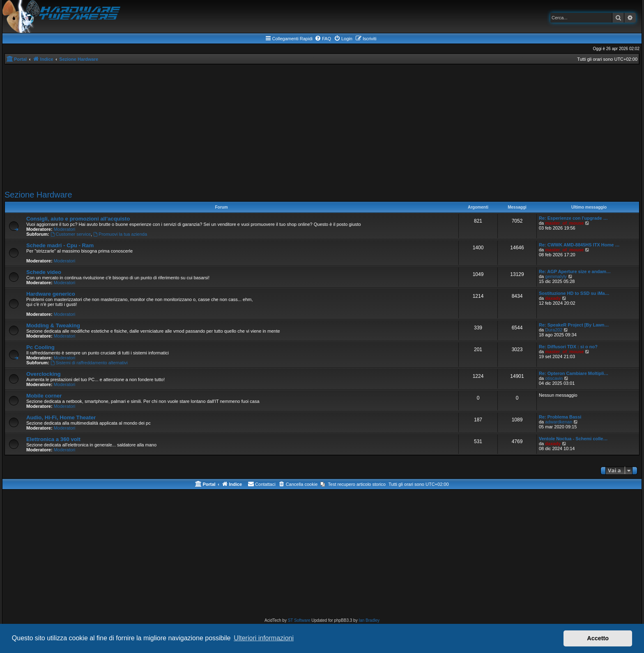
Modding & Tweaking (53, 325)
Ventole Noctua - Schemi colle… (573, 439)
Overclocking (44, 374)
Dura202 (554, 330)
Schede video (44, 272)
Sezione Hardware (38, 195)
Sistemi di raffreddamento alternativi (89, 363)
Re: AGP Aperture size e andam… (575, 271)
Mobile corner (44, 396)
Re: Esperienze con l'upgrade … (573, 218)
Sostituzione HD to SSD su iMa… (574, 293)
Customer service (71, 234)
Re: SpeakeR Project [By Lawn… (574, 325)
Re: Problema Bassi (560, 417)
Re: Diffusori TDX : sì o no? (568, 347)
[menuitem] (323, 39)
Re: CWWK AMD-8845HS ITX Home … (579, 245)
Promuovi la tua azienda (120, 234)
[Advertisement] (322, 126)
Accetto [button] (598, 638)
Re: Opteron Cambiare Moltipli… (574, 373)
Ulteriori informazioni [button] (264, 638)
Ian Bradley (369, 620)
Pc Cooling (40, 347)
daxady (553, 298)
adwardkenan (559, 422)
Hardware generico (51, 294)
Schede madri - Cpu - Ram (60, 245)
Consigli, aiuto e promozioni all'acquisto (78, 219)
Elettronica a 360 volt (53, 439)
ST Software (299, 620)
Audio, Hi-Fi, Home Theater (61, 417)
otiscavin (554, 378)
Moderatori (65, 229)
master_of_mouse (564, 223)
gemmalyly (556, 276)
